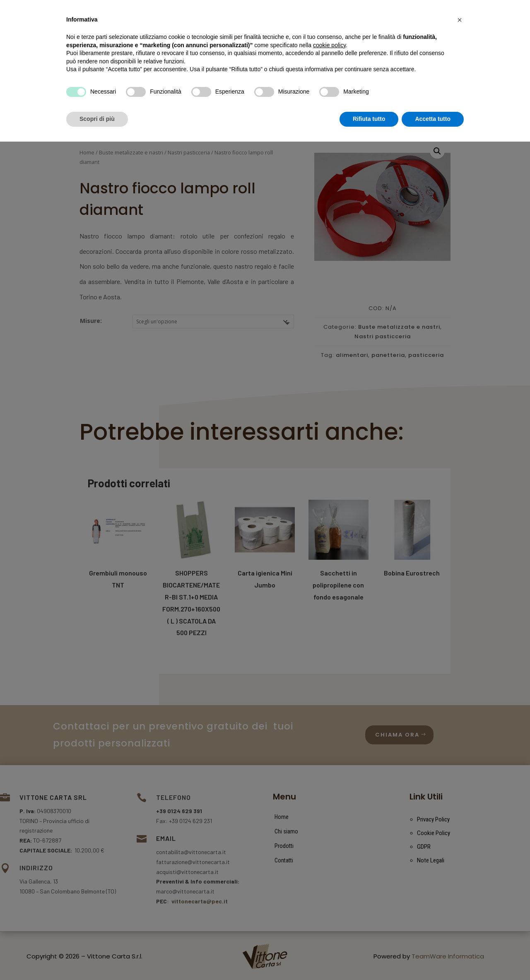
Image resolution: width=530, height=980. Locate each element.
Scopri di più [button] (97, 957)
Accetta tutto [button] (433, 957)
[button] (460, 858)
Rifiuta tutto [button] (369, 957)
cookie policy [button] (329, 884)
